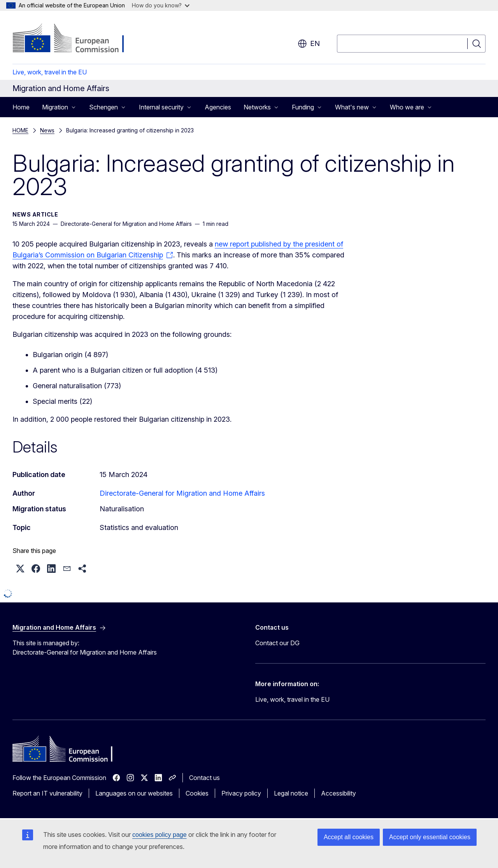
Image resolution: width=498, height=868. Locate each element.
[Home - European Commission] (75, 39)
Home (21, 107)
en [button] (309, 44)
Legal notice (291, 793)
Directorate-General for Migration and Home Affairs (182, 493)
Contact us (204, 778)
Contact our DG (277, 643)
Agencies (218, 107)
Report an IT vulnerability (47, 793)
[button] (20, 569)
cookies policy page (160, 835)
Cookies (197, 793)
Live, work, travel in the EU (50, 72)
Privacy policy (241, 793)
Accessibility (338, 793)
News (47, 130)
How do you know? (161, 5)
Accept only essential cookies (430, 837)
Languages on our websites (134, 793)
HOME (20, 130)
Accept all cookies (349, 837)
